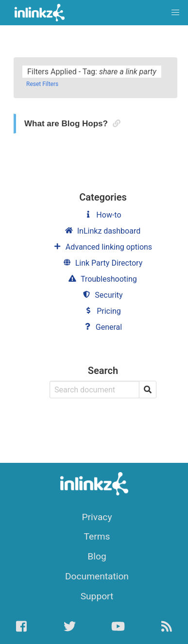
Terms (97, 536)
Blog (97, 556)
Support (97, 596)
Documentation (97, 576)
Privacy (97, 517)
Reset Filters (42, 84)
